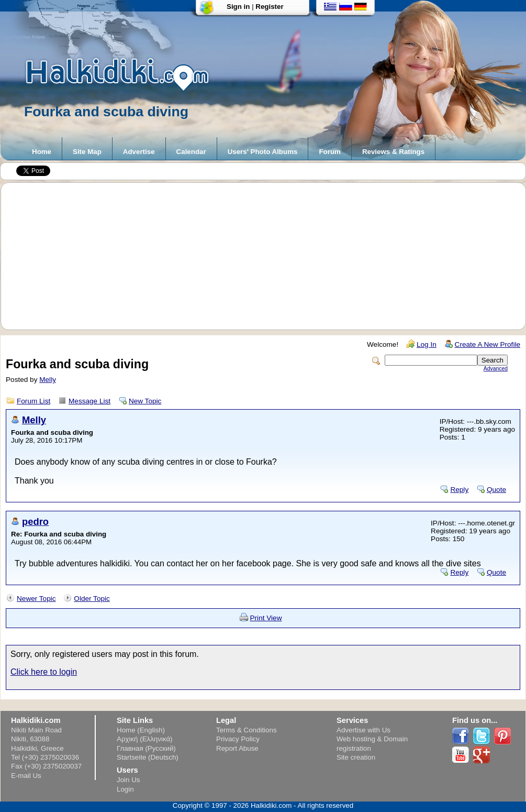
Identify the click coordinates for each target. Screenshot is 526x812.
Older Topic (92, 599)
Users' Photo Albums (263, 152)
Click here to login (44, 672)
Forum (329, 152)
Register (269, 7)
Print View (266, 618)
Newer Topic (36, 599)
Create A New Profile (488, 344)
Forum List (33, 401)
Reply (459, 490)
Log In (427, 344)
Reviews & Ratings (393, 152)
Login (125, 789)
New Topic (145, 401)
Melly (48, 380)
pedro (35, 522)
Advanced (496, 369)
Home (42, 152)
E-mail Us (26, 776)
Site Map (87, 152)
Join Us (128, 780)
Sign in (238, 7)
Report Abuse (237, 748)
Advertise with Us (363, 730)
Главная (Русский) (146, 748)
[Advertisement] (268, 256)
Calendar (191, 152)
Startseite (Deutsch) (148, 757)
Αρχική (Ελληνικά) (145, 739)
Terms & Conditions (247, 730)
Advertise (139, 152)
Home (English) (141, 730)
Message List (89, 401)
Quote (496, 490)
